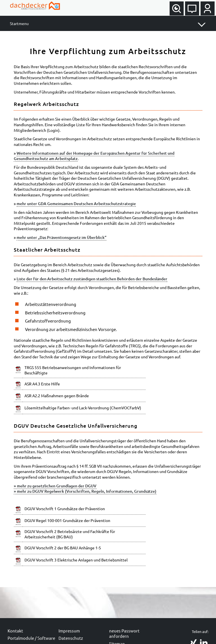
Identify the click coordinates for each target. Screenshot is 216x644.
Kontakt (15, 631)
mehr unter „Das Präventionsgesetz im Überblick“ (61, 237)
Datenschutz (71, 638)
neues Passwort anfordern (124, 633)
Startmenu (19, 23)
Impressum (69, 631)
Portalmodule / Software (31, 638)
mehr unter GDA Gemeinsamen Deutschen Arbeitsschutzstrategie (76, 204)
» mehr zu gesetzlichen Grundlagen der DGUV (55, 486)
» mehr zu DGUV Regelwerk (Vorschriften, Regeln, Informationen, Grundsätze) (85, 491)
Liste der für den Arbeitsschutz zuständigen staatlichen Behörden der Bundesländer (92, 279)
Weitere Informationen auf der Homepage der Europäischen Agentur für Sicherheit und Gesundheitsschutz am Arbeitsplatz (94, 156)
